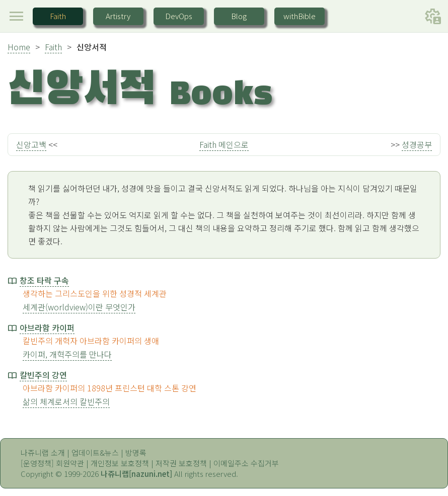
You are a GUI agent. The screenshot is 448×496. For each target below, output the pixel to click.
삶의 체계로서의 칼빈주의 (66, 401)
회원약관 (70, 463)
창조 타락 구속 (44, 280)
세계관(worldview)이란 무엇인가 (79, 307)
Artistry (118, 16)
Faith (58, 16)
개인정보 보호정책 (120, 463)
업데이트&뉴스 (95, 452)
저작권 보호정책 (181, 463)
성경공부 (417, 144)
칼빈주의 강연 (43, 375)
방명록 (136, 452)
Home (19, 47)
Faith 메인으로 (224, 144)
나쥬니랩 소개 (43, 452)
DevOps (179, 16)
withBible (300, 16)
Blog (239, 16)
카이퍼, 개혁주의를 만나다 (67, 354)
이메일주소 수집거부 (246, 463)
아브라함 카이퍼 (47, 327)
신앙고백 (31, 144)
